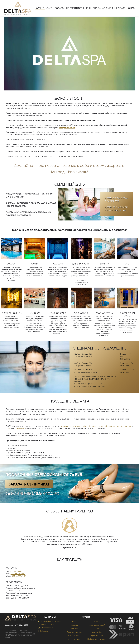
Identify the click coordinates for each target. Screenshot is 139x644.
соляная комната (116, 426)
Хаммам (58, 264)
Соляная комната (12, 313)
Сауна (35, 264)
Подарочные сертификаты (69, 8)
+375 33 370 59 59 (18, 574)
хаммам (64, 426)
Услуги (49, 8)
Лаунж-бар (35, 313)
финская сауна (75, 426)
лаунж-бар (20, 428)
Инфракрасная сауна (97, 639)
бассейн (87, 426)
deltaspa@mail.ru (47, 628)
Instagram (44, 631)
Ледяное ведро (58, 313)
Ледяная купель (104, 313)
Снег (127, 264)
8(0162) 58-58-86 (16, 571)
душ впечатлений (100, 426)
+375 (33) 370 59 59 (47, 625)
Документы (108, 8)
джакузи (128, 426)
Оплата (97, 8)
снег (8, 428)
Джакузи (104, 264)
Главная (40, 8)
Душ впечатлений (81, 264)
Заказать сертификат (29, 484)
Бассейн (12, 264)
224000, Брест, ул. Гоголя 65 (51, 621)
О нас (131, 8)
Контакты (121, 8)
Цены (88, 8)
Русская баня (81, 313)
